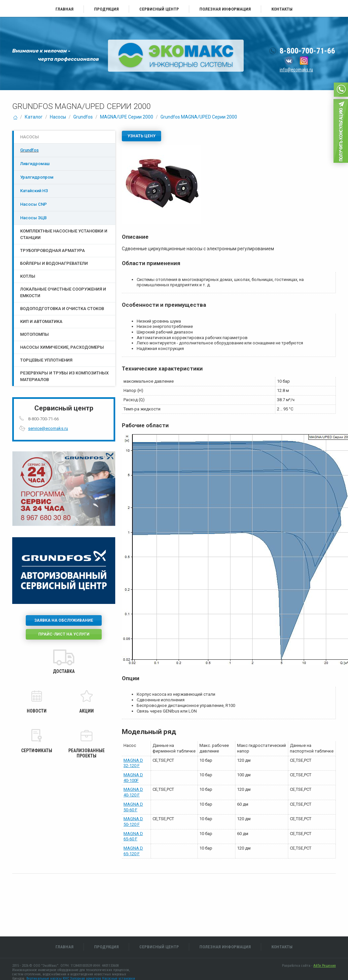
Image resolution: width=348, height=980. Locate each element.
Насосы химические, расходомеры (62, 347)
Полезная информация (225, 9)
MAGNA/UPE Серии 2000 (127, 117)
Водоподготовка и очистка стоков (62, 309)
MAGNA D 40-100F (133, 778)
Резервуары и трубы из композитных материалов (64, 376)
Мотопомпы (35, 334)
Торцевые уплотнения (46, 360)
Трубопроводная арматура (52, 250)
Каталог (34, 117)
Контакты (282, 9)
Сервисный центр (159, 9)
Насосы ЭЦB (33, 218)
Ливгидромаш (35, 164)
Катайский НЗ (34, 191)
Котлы (28, 276)
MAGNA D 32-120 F (133, 763)
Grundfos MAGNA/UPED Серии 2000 (199, 117)
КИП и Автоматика (41, 321)
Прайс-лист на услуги (64, 634)
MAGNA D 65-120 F (133, 851)
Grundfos (83, 117)
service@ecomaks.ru (48, 428)
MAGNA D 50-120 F (133, 822)
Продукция (106, 9)
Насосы (58, 117)
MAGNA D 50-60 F (133, 807)
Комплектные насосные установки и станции (64, 234)
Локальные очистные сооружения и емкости (63, 292)
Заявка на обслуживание (64, 620)
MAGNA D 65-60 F (133, 836)
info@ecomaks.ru (296, 70)
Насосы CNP (34, 204)
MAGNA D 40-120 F (133, 792)
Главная (65, 9)
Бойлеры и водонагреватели (54, 263)
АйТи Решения (325, 966)
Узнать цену (141, 136)
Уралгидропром (37, 177)
